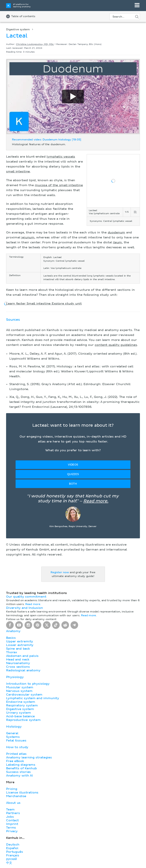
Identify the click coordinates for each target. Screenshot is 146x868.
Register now (60, 572)
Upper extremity (20, 641)
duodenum (117, 232)
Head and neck (18, 660)
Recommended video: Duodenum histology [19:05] (47, 140)
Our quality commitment (26, 597)
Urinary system (18, 713)
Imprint (12, 824)
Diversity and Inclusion (25, 608)
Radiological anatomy (23, 670)
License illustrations (22, 793)
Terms (11, 828)
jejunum (28, 237)
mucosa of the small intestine (59, 185)
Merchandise (16, 796)
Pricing (12, 789)
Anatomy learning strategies (29, 757)
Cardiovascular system (24, 695)
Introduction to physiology (28, 684)
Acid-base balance (20, 716)
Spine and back (18, 649)
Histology (14, 727)
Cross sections (18, 667)
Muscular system (20, 687)
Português (15, 852)
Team (10, 809)
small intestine (18, 172)
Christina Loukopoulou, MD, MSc (35, 44)
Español (12, 848)
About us (13, 803)
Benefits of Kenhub (21, 768)
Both (73, 484)
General (12, 733)
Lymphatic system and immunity (33, 698)
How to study (17, 747)
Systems (13, 737)
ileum (117, 242)
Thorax (12, 652)
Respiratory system (22, 705)
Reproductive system (23, 720)
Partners (13, 813)
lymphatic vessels (61, 157)
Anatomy (13, 631)
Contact (12, 820)
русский (11, 859)
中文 (9, 863)
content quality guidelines (116, 345)
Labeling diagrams (21, 765)
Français (13, 855)
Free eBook (15, 761)
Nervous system (19, 691)
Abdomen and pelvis (22, 656)
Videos (73, 465)
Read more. (96, 501)
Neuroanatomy (18, 663)
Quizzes (73, 474)
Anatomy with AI (19, 776)
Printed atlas (16, 754)
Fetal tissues (16, 741)
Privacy (12, 831)
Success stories (18, 772)
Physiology (15, 677)
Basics (11, 638)
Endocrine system (21, 702)
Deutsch (13, 845)
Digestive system (18, 30)
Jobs (10, 817)
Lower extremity (20, 645)
